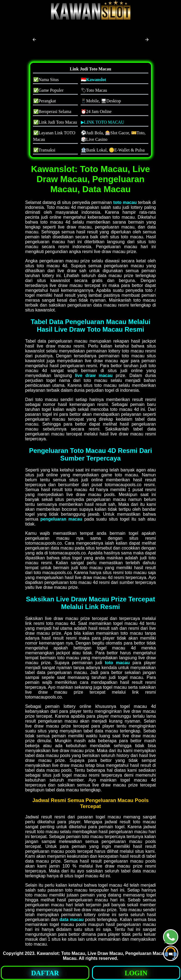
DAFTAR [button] (45, 973)
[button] (34, 40)
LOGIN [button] (136, 973)
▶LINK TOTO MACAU (103, 122)
